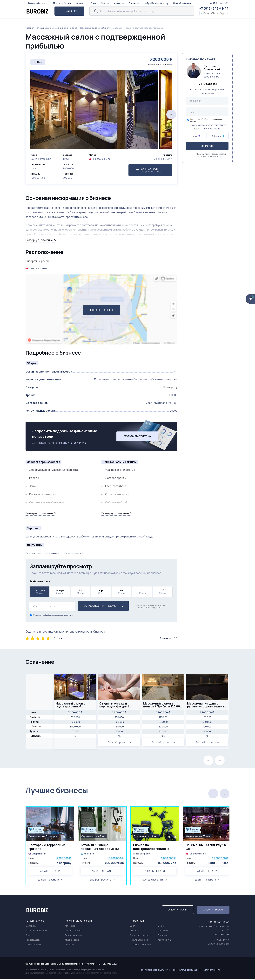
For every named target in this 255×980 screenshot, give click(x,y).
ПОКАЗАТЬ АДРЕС (101, 310)
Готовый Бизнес (44, 28)
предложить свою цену (160, 64)
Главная (30, 28)
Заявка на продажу (213, 911)
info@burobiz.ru (221, 935)
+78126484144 (77, 443)
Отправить (207, 146)
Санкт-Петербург (214, 13)
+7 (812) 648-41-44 (214, 8)
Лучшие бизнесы (57, 790)
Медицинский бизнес (66, 28)
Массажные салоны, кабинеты (95, 28)
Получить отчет (138, 436)
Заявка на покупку (178, 911)
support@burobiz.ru (219, 944)
